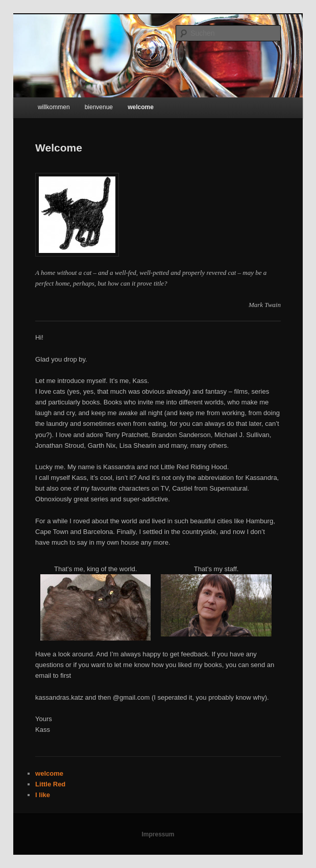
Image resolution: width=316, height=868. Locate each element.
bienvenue (99, 107)
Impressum (158, 834)
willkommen (54, 107)
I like (43, 795)
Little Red (50, 784)
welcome (141, 107)
